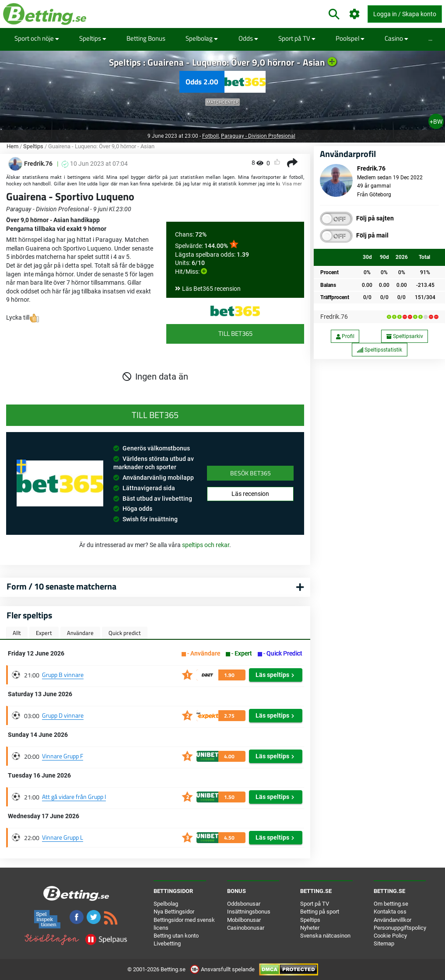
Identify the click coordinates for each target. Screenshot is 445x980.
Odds (248, 38)
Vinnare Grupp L (63, 837)
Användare (80, 633)
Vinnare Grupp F (63, 756)
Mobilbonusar (244, 920)
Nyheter (310, 928)
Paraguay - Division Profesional (258, 136)
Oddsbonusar (244, 904)
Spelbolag (202, 38)
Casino (396, 38)
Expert (44, 633)
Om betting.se (391, 904)
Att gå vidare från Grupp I (74, 797)
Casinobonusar (246, 928)
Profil (345, 336)
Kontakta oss (390, 912)
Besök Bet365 (251, 473)
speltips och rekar (206, 545)
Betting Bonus (146, 38)
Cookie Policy (390, 936)
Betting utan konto (176, 936)
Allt (17, 633)
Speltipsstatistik (379, 350)
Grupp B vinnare (63, 675)
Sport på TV (297, 38)
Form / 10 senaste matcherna (61, 586)
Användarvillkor (392, 920)
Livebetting (167, 943)
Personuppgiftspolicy (400, 928)
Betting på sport (320, 912)
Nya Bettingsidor (174, 912)
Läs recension (250, 494)
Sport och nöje (37, 38)
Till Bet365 (235, 333)
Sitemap (384, 943)
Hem (12, 146)
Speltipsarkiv (405, 336)
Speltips (93, 38)
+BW (436, 122)
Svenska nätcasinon (325, 936)
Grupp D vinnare (63, 715)
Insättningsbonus (249, 912)
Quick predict (125, 633)
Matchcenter (222, 102)
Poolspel (350, 38)
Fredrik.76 (334, 317)
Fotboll (210, 136)
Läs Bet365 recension (211, 289)
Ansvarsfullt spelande (223, 969)
